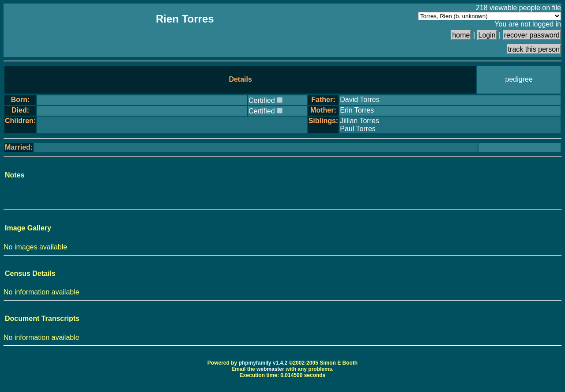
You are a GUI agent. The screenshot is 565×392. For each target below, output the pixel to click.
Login (487, 35)
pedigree (519, 79)
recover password (532, 35)
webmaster (270, 369)
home (461, 35)
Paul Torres (358, 129)
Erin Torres (357, 110)
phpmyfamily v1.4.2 (263, 363)
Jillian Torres (360, 121)
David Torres (360, 100)
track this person (534, 49)
